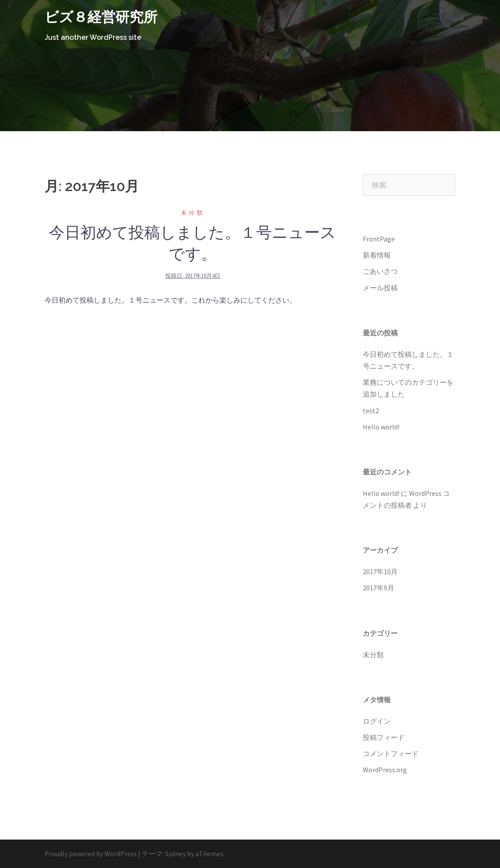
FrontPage (379, 239)
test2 (371, 411)
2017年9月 (378, 588)
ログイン (377, 721)
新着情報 (377, 255)
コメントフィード (391, 753)
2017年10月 (380, 572)
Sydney (175, 854)
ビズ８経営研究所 (101, 17)
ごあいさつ (380, 271)
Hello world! (381, 427)
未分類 (193, 213)
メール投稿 (380, 288)
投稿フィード (384, 737)
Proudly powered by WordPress (91, 854)
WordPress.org (385, 770)
